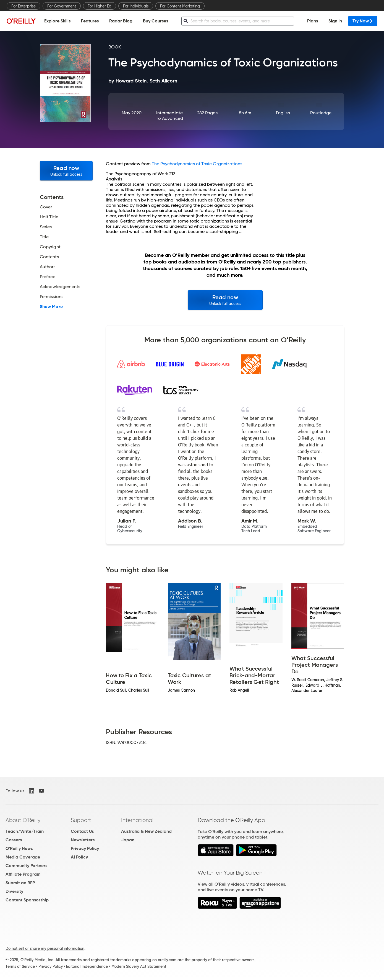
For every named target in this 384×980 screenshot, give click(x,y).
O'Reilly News (19, 848)
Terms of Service (20, 966)
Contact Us (82, 831)
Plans (313, 21)
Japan (128, 840)
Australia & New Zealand (146, 831)
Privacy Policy (85, 848)
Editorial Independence (87, 966)
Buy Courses (156, 21)
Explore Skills (57, 21)
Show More (51, 307)
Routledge (321, 113)
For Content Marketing (180, 6)
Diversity (14, 891)
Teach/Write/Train (25, 831)
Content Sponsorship (27, 900)
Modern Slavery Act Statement (139, 966)
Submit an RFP (20, 883)
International (137, 820)
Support (81, 820)
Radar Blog (121, 21)
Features (90, 21)
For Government (62, 6)
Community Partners (26, 866)
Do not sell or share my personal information (45, 948)
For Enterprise (23, 6)
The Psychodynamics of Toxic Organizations (197, 164)
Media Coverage (23, 857)
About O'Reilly (23, 820)
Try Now (363, 21)
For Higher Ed (100, 6)
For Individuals (136, 6)
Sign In (335, 21)
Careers (14, 840)
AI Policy (79, 857)
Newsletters (83, 840)
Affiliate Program (23, 874)
